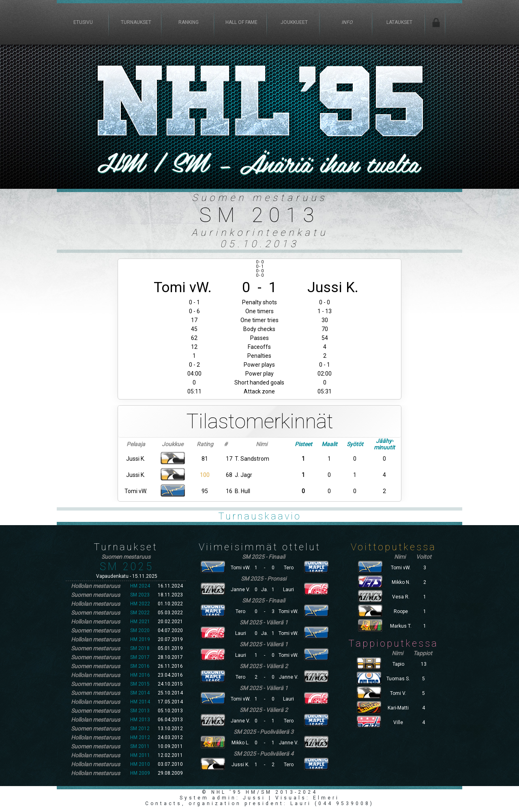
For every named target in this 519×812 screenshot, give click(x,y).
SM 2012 (140, 729)
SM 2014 (140, 693)
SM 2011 (140, 746)
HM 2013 (140, 720)
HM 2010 (140, 764)
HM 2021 (140, 622)
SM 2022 (140, 613)
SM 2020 (140, 630)
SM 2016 (140, 666)
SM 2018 (140, 648)
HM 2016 (140, 675)
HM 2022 (140, 604)
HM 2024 (140, 586)
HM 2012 (140, 737)
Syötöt (355, 444)
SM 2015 (140, 684)
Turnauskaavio (260, 516)
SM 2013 (140, 711)
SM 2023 (140, 595)
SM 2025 (127, 567)
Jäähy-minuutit (384, 444)
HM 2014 (140, 702)
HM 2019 (140, 639)
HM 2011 (140, 755)
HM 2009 (140, 773)
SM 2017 (140, 657)
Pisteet (303, 444)
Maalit (329, 444)
